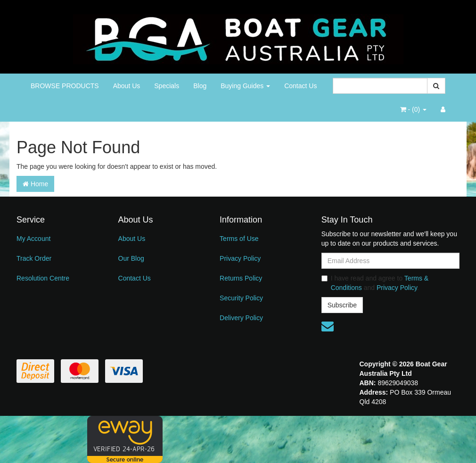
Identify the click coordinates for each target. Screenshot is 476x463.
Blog (200, 86)
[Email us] (328, 326)
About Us (127, 86)
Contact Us (300, 86)
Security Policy (241, 298)
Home (35, 184)
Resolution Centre (43, 278)
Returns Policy (241, 278)
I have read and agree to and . (375, 283)
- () (413, 109)
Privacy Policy (240, 258)
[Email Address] (390, 261)
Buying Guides (245, 86)
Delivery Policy (241, 318)
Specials (167, 86)
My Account (33, 239)
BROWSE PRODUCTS (65, 86)
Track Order (34, 258)
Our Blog (131, 258)
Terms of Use (239, 239)
